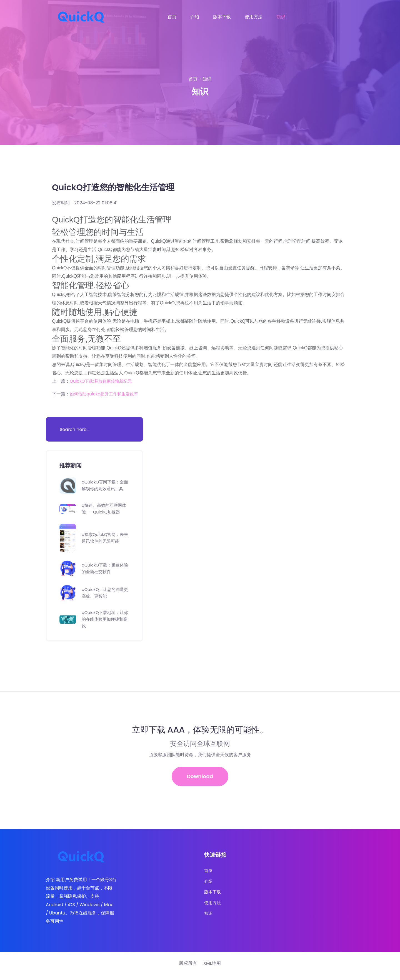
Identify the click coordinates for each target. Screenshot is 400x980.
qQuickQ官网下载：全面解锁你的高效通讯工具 (104, 487)
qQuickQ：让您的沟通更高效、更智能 (104, 596)
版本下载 (222, 17)
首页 (172, 17)
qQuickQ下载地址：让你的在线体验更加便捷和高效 (104, 622)
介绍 (195, 17)
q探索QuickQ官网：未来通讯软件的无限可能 (104, 541)
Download (200, 780)
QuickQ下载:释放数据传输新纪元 (103, 381)
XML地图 (212, 969)
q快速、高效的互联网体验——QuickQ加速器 (105, 512)
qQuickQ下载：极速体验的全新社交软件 (104, 572)
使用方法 (254, 17)
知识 (281, 17)
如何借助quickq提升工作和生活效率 (106, 394)
